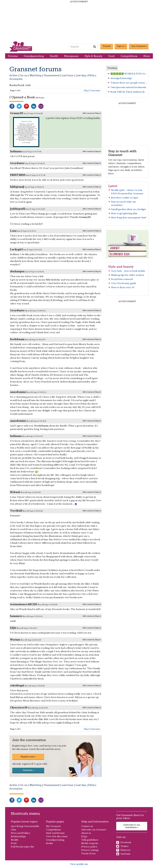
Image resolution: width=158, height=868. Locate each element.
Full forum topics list (22, 847)
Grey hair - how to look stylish (128, 271)
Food (111, 56)
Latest (113, 186)
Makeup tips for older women (128, 275)
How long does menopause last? (129, 217)
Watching (36, 75)
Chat (13, 830)
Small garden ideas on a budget (128, 209)
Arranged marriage (121, 78)
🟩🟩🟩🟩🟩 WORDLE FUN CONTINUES (133, 74)
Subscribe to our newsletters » (132, 826)
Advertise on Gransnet (94, 830)
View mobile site (79, 864)
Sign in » (121, 46)
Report (98, 113)
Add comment (88, 113)
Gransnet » (28, 770)
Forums (13, 56)
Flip (86, 91)
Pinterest (123, 850)
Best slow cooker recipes (125, 198)
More (147, 56)
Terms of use (89, 853)
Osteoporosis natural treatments (128, 87)
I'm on (23, 75)
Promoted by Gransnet (131, 193)
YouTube (123, 854)
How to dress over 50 (123, 287)
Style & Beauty (93, 56)
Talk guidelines (90, 840)
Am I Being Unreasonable (25, 826)
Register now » (28, 757)
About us (86, 833)
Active (13, 75)
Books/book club (20, 85)
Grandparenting (34, 56)
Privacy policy (89, 847)
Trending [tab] (112, 68)
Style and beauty (121, 267)
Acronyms (16, 79)
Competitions (129, 56)
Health (54, 56)
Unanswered (52, 75)
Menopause (71, 56)
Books (49, 843)
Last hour (67, 75)
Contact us (87, 826)
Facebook (124, 842)
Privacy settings (90, 850)
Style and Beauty (55, 833)
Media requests (90, 843)
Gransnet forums (35, 69)
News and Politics (20, 833)
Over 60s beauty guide (124, 283)
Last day (81, 75)
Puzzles (107, 46)
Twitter (122, 846)
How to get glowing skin (124, 213)
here (111, 173)
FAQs (91, 75)
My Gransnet (53, 826)
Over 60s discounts (57, 836)
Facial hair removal (122, 279)
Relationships (18, 836)
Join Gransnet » (139, 46)
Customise (95, 91)
